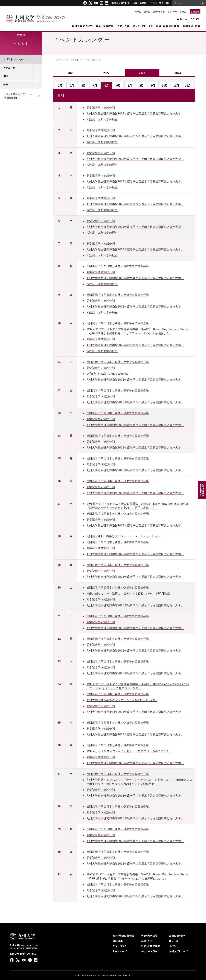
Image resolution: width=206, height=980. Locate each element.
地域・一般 (172, 11)
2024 (178, 73)
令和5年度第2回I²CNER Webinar (108, 374)
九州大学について (82, 26)
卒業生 (183, 11)
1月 (60, 85)
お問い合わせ (17, 954)
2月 (72, 85)
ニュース (182, 19)
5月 (107, 85)
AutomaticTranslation (202, 490)
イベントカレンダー (14, 59)
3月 (84, 85)
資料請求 (118, 941)
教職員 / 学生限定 (121, 3)
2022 (106, 73)
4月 (95, 85)
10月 (165, 85)
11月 (176, 85)
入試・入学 (123, 26)
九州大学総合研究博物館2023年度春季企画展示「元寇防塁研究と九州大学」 (135, 114)
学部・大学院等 (105, 26)
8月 (142, 85)
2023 (142, 73)
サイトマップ (120, 951)
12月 (188, 85)
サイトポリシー (121, 946)
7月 (130, 85)
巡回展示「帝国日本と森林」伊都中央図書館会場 (118, 266)
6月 (118, 85)
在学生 (147, 11)
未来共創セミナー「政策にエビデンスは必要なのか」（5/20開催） (129, 593)
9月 (153, 85)
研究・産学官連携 (150, 946)
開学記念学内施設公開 (101, 108)
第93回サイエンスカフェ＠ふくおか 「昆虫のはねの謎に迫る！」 (129, 751)
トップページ (59, 60)
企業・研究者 (159, 11)
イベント (195, 19)
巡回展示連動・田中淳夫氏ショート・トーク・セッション (123, 536)
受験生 (138, 11)
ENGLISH (164, 3)
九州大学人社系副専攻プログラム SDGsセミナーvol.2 (122, 700)
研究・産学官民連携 (168, 26)
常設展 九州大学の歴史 (102, 119)
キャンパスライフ (143, 26)
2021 (71, 73)
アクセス (32, 954)
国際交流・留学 (192, 26)
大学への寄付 (140, 3)
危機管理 (195, 11)
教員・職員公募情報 (124, 936)
